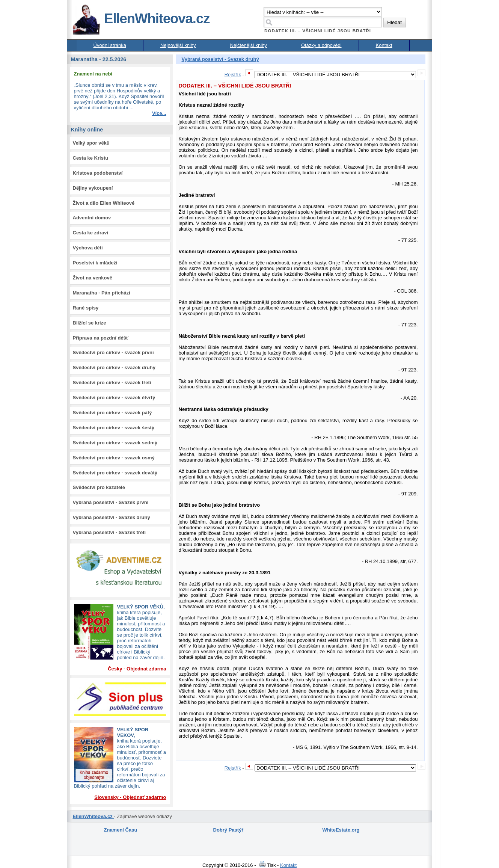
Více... (159, 113)
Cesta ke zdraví (91, 233)
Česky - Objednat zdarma (137, 669)
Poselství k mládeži (95, 263)
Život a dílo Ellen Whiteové (104, 203)
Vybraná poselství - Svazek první (111, 502)
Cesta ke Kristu (91, 158)
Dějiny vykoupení (93, 188)
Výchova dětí (88, 248)
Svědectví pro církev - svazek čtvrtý (114, 398)
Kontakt (384, 45)
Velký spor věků (91, 143)
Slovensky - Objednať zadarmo (130, 797)
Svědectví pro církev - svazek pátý (112, 413)
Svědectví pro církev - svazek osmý (114, 458)
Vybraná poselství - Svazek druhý (112, 517)
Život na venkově (93, 278)
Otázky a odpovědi (321, 45)
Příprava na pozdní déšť (101, 338)
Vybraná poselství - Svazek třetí (109, 532)
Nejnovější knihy (178, 45)
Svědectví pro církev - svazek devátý (115, 473)
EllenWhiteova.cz (141, 19)
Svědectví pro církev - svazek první (113, 352)
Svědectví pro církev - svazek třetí (112, 383)
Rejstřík (233, 75)
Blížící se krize (90, 323)
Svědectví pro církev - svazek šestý (114, 428)
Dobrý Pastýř (228, 830)
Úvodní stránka (110, 45)
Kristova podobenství (98, 173)
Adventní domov (92, 218)
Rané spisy (86, 308)
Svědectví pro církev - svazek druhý (114, 368)
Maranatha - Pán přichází (102, 293)
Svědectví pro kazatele (99, 487)
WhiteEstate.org (341, 830)
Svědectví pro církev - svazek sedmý (115, 443)
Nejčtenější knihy (249, 45)
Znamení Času (121, 830)
